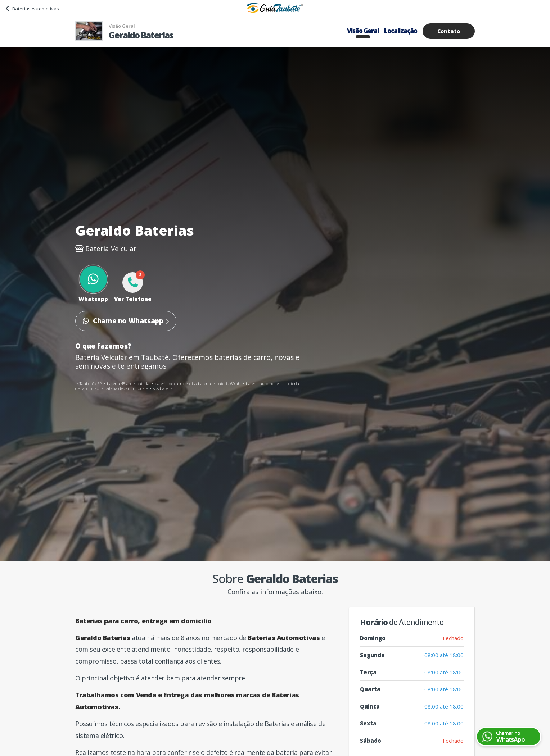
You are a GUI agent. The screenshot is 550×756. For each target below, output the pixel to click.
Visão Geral (363, 31)
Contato (449, 31)
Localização (401, 31)
